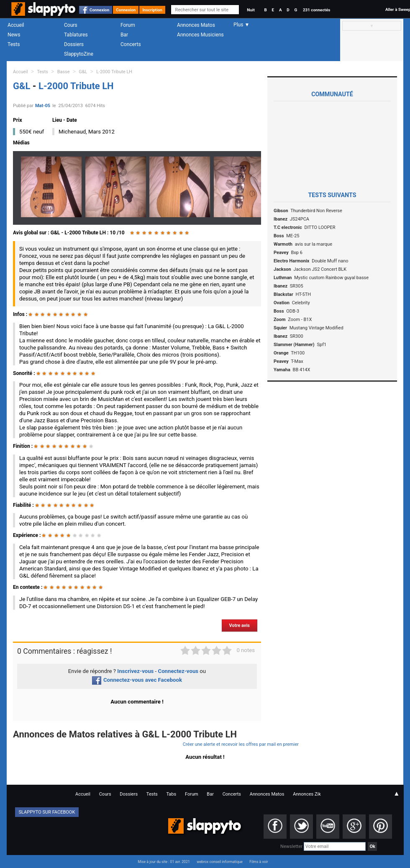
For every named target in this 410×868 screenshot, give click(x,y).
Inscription (152, 10)
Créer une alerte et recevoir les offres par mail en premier (241, 744)
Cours (71, 25)
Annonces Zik (307, 794)
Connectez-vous (178, 671)
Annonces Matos (196, 25)
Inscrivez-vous (135, 671)
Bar (124, 35)
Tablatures (76, 35)
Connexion (99, 10)
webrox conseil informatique (220, 862)
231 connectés (316, 10)
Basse (64, 72)
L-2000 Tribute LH (114, 72)
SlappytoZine (79, 54)
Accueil (16, 25)
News (14, 35)
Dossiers (74, 44)
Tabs (171, 794)
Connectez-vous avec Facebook (137, 680)
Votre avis (240, 625)
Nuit (251, 10)
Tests (14, 44)
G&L (83, 72)
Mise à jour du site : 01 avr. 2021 (164, 862)
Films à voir (259, 862)
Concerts (131, 44)
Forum (128, 25)
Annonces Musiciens (200, 35)
